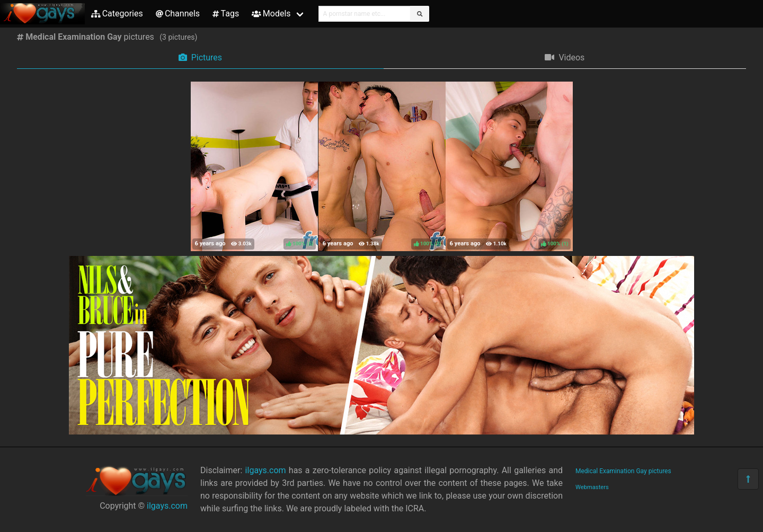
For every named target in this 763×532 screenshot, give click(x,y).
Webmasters (592, 487)
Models (271, 14)
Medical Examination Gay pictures (623, 471)
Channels (178, 14)
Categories (117, 14)
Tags (226, 14)
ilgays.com (167, 506)
